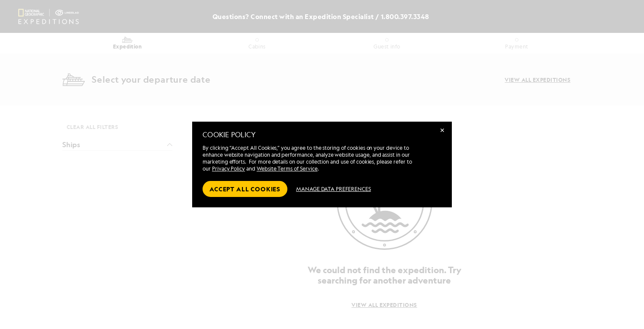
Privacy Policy (229, 169)
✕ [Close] (442, 130)
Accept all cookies (245, 189)
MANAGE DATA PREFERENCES (333, 189)
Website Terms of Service (287, 169)
